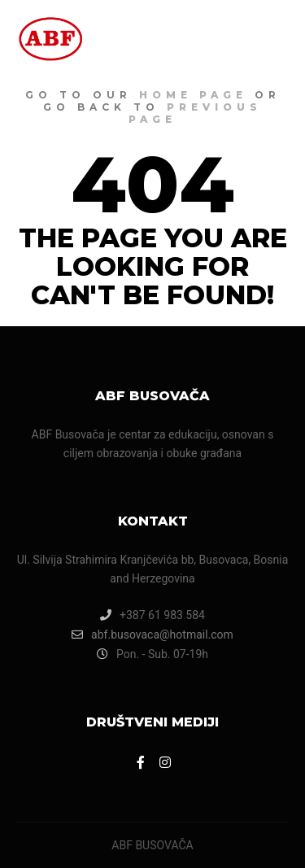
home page (193, 95)
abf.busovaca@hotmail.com (152, 635)
